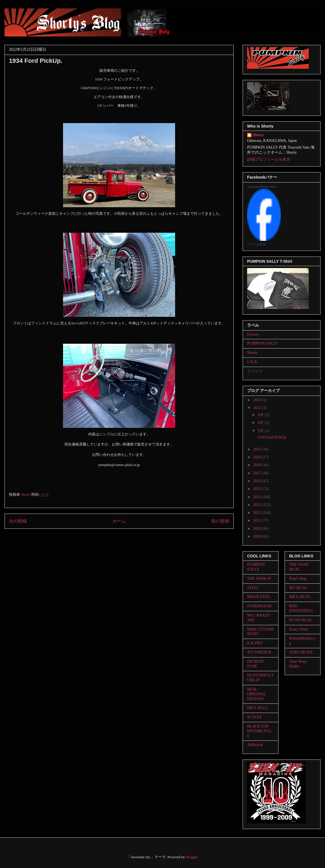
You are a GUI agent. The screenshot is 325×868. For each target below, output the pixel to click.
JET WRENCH (259, 652)
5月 (261, 431)
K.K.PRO (255, 643)
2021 (258, 449)
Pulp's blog (298, 579)
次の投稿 (18, 521)
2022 (258, 408)
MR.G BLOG (300, 597)
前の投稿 (220, 521)
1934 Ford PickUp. (272, 437)
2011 (258, 520)
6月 (261, 423)
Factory (253, 334)
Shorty (258, 135)
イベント (255, 371)
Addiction (255, 745)
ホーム (119, 521)
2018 (258, 465)
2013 (258, 505)
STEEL (253, 588)
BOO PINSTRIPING (301, 608)
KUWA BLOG (301, 620)
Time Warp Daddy (298, 664)
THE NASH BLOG (299, 567)
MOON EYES (258, 597)
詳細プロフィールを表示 (269, 159)
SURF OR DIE (301, 652)
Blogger (191, 857)
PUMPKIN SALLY (263, 343)
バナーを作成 (256, 244)
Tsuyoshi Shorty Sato (262, 187)
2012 (258, 513)
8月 (261, 415)
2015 (258, 489)
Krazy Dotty (299, 629)
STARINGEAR (259, 606)
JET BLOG (298, 588)
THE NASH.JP (259, 579)
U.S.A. (253, 362)
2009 (258, 536)
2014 (258, 497)
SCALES (254, 717)
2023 (258, 400)
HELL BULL (258, 708)
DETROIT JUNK (256, 664)
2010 (258, 529)
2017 (258, 473)
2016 (258, 481)
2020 (258, 457)
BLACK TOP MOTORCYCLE (259, 731)
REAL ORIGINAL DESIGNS (256, 694)
